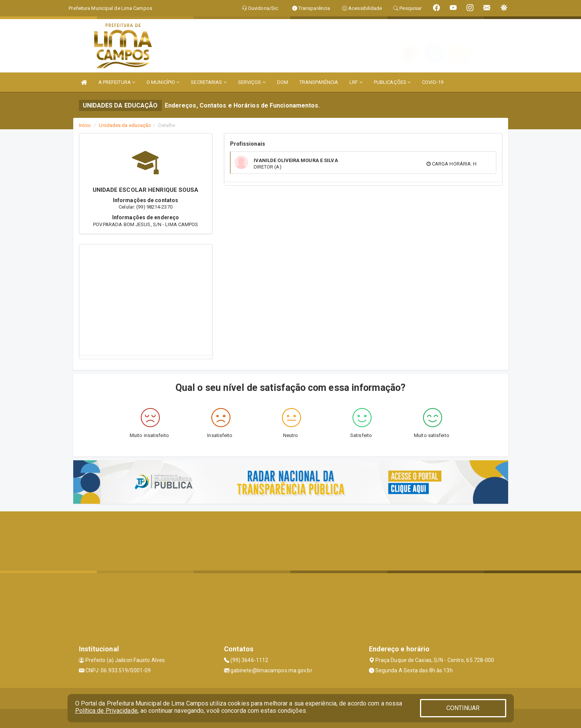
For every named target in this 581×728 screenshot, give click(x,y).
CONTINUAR (463, 708)
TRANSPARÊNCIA (319, 82)
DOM (282, 82)
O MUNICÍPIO (163, 82)
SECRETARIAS (208, 82)
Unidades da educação (125, 125)
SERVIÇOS (252, 82)
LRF (356, 82)
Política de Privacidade (106, 711)
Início (85, 125)
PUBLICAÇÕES (392, 82)
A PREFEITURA (117, 82)
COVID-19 (433, 82)
